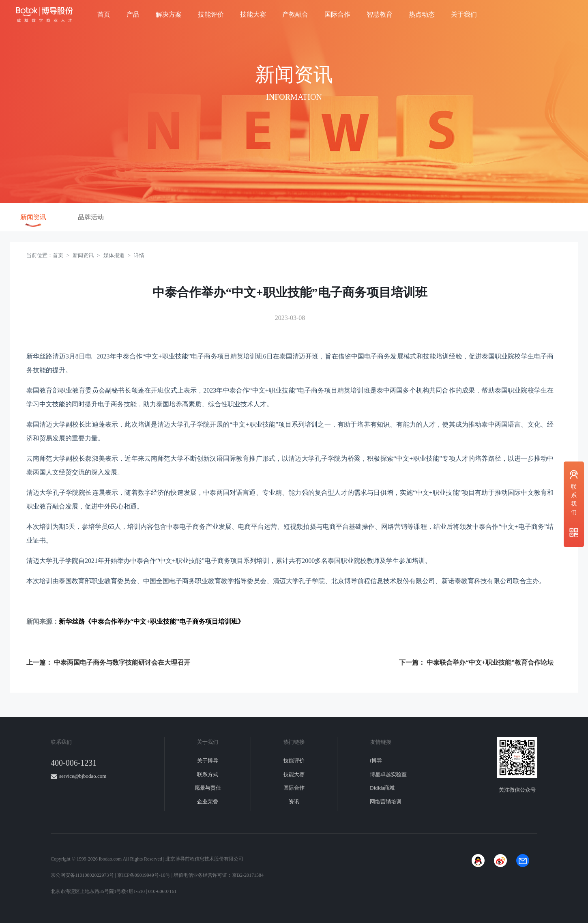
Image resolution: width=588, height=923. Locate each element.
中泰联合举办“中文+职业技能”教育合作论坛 (490, 662)
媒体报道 (114, 255)
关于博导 (208, 761)
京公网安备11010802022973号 (82, 875)
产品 (133, 14)
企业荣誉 (208, 802)
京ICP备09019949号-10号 (144, 875)
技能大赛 (253, 14)
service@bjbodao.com (83, 776)
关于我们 (464, 14)
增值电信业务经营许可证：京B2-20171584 (219, 875)
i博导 (376, 761)
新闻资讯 (33, 217)
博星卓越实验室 (388, 774)
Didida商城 (382, 788)
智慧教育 (380, 14)
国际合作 (337, 14)
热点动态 (422, 14)
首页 (104, 14)
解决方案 (169, 14)
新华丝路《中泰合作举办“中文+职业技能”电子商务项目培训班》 (151, 621)
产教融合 (295, 14)
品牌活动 (91, 217)
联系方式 (208, 774)
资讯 (294, 802)
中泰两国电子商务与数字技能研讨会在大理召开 (122, 662)
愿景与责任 (208, 788)
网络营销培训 (386, 802)
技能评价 (211, 14)
